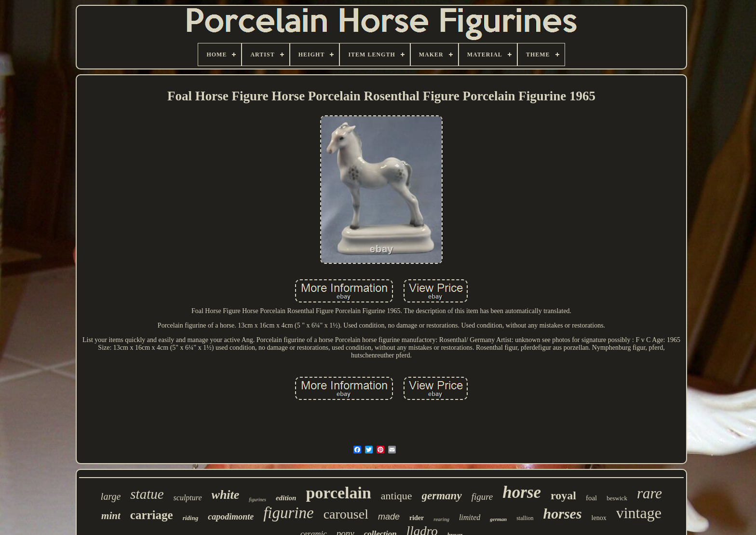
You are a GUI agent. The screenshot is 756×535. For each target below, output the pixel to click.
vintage (639, 513)
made (389, 517)
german (498, 519)
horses (563, 514)
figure (482, 497)
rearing (441, 519)
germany (442, 496)
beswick (617, 498)
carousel (346, 514)
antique (397, 496)
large (111, 496)
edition (286, 498)
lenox (599, 518)
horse (522, 492)
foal (591, 498)
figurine (289, 513)
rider (417, 518)
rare (649, 493)
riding (191, 518)
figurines (257, 500)
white (226, 495)
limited (470, 517)
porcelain (338, 493)
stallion (525, 518)
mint (111, 516)
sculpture (188, 498)
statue (147, 494)
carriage (152, 515)
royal (563, 495)
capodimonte (231, 517)
